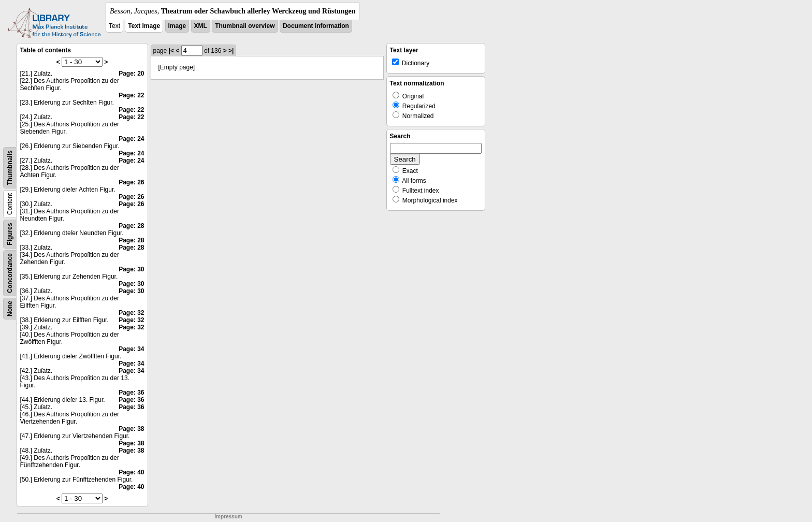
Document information (316, 26)
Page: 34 (131, 349)
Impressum (228, 517)
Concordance (10, 273)
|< (171, 51)
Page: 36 (131, 393)
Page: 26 (131, 182)
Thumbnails (10, 168)
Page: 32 (131, 313)
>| (231, 51)
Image (177, 26)
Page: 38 (131, 429)
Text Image (144, 26)
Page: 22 (131, 95)
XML (201, 26)
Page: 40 (131, 472)
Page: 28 (131, 226)
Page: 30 (131, 269)
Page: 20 (131, 74)
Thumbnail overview (245, 26)
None (10, 309)
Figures (10, 234)
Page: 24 (131, 139)
